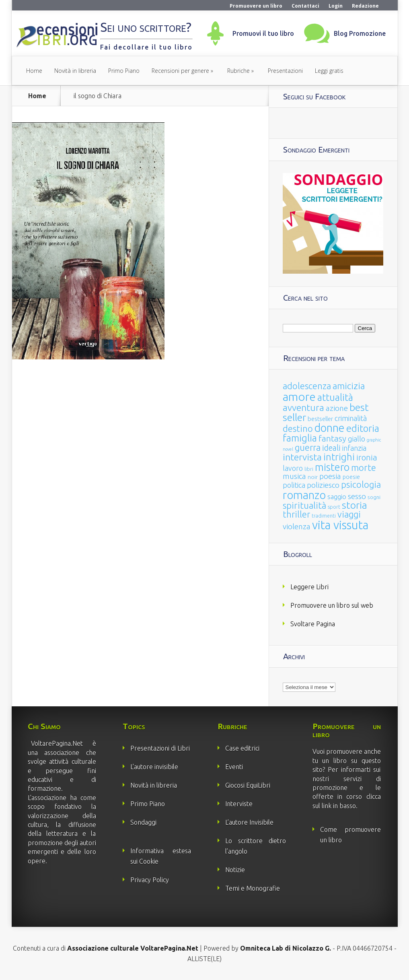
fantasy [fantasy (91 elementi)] (332, 438)
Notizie (235, 870)
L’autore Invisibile (249, 822)
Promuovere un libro (256, 6)
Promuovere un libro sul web (332, 605)
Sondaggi (143, 822)
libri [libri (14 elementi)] (309, 469)
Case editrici (242, 748)
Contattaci (305, 6)
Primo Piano (124, 71)
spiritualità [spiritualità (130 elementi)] (304, 505)
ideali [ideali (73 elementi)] (331, 448)
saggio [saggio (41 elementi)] (337, 496)
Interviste (239, 804)
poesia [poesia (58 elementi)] (330, 476)
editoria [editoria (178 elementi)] (363, 428)
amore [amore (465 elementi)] (299, 396)
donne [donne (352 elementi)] (330, 428)
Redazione (365, 6)
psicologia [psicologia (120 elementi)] (361, 484)
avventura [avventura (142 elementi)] (303, 407)
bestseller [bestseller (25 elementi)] (320, 419)
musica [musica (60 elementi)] (294, 476)
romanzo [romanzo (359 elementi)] (304, 495)
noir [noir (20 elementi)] (313, 477)
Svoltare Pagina (313, 624)
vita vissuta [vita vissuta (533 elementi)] (340, 525)
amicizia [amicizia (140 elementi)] (349, 386)
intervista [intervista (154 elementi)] (302, 457)
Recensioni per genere (180, 71)
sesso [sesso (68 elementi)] (357, 496)
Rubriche (238, 71)
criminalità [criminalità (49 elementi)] (351, 418)
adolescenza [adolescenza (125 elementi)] (307, 386)
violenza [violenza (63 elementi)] (297, 526)
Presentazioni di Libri (160, 748)
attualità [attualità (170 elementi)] (335, 397)
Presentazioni (285, 71)
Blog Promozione (360, 33)
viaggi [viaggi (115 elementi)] (349, 514)
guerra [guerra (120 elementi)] (308, 447)
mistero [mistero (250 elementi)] (332, 467)
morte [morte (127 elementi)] (364, 467)
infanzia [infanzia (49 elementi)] (354, 448)
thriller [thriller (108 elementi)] (296, 514)
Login (336, 6)
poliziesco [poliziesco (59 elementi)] (323, 485)
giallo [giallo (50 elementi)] (357, 439)
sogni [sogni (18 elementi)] (374, 497)
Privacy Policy (150, 880)
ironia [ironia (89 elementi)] (367, 457)
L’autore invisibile (154, 767)
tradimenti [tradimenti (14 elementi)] (324, 516)
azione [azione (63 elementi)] (337, 408)
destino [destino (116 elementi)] (298, 428)
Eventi (234, 767)
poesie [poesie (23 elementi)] (351, 477)
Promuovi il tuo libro (263, 33)
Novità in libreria (75, 71)
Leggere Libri (309, 587)
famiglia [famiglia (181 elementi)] (300, 438)
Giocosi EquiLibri (248, 785)
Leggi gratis (329, 71)
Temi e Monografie (253, 888)
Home (34, 71)
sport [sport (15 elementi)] (334, 507)
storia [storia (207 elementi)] (355, 505)
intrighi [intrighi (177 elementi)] (339, 457)
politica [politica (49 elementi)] (294, 485)
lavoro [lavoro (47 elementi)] (293, 468)
